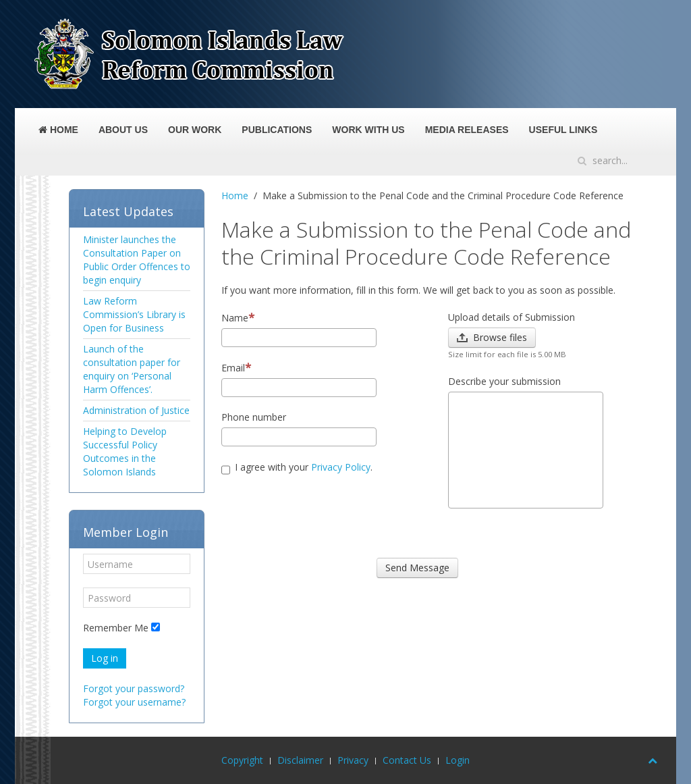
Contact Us (407, 760)
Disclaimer (300, 760)
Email (236, 368)
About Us (123, 130)
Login (458, 760)
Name (238, 318)
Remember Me (116, 628)
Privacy (353, 760)
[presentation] (324, 518)
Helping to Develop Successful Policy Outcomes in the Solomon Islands (125, 451)
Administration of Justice (136, 410)
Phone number (254, 417)
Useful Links (563, 130)
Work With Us (368, 130)
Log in (105, 658)
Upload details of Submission (512, 317)
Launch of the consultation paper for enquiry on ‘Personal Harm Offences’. (132, 369)
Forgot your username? (134, 702)
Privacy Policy (341, 467)
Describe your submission (504, 381)
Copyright (242, 760)
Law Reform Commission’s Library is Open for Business (134, 314)
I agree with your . (297, 469)
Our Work (195, 130)
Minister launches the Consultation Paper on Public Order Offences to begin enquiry (137, 260)
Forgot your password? (134, 688)
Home (58, 130)
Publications (277, 130)
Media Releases (467, 130)
